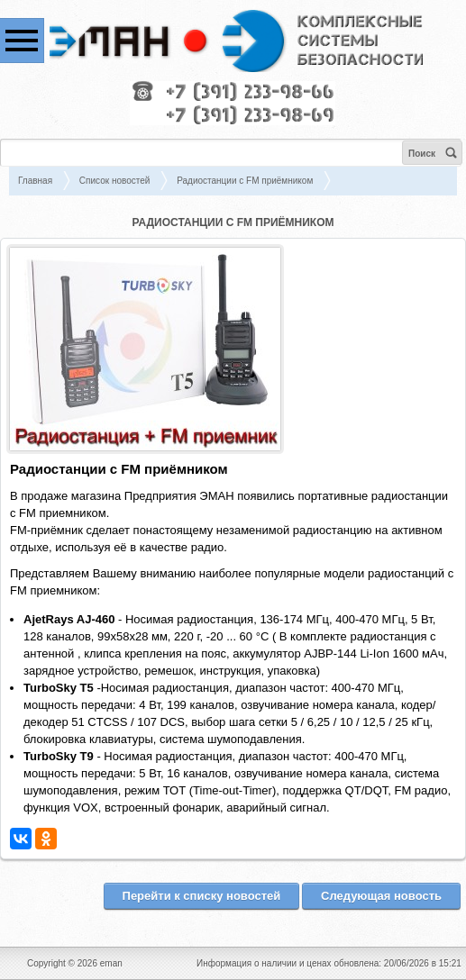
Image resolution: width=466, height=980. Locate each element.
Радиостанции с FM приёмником (245, 181)
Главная (35, 181)
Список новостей (115, 181)
